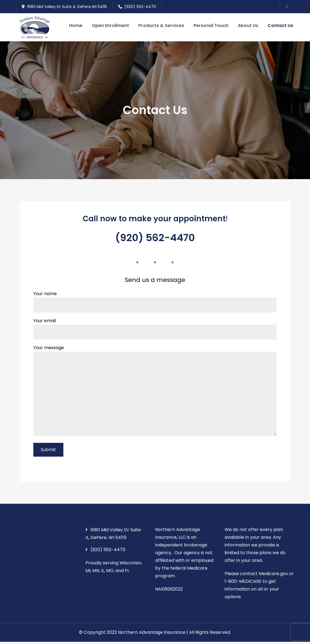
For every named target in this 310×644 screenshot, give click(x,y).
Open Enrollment (110, 27)
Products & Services (161, 27)
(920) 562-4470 (137, 7)
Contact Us (280, 27)
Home (76, 27)
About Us (248, 27)
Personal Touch (211, 27)
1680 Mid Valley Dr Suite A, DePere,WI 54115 (64, 7)
